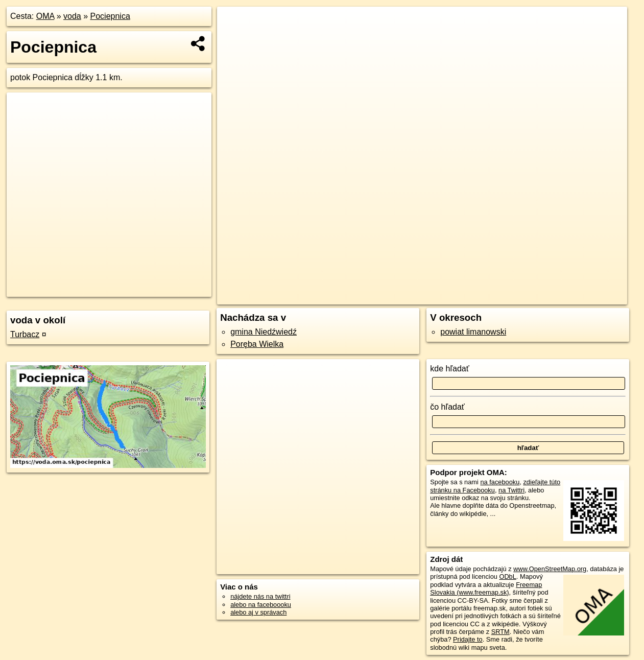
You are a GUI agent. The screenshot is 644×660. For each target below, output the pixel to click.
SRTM (500, 632)
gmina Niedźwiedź (264, 332)
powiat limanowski (473, 332)
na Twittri (511, 490)
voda (72, 16)
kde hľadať (450, 369)
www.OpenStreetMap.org (550, 569)
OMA (45, 16)
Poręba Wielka (257, 344)
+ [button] (235, 24)
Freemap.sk (507, 297)
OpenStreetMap (454, 297)
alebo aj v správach (258, 612)
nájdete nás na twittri (260, 596)
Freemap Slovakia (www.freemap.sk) (486, 588)
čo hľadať (447, 407)
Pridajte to (468, 639)
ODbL (507, 576)
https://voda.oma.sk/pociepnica (582, 297)
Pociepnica (110, 16)
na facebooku (500, 482)
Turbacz (25, 334)
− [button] (235, 40)
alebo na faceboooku (261, 605)
